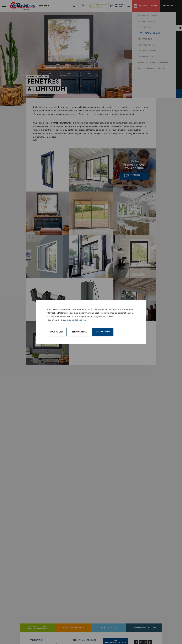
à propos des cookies (76, 320)
